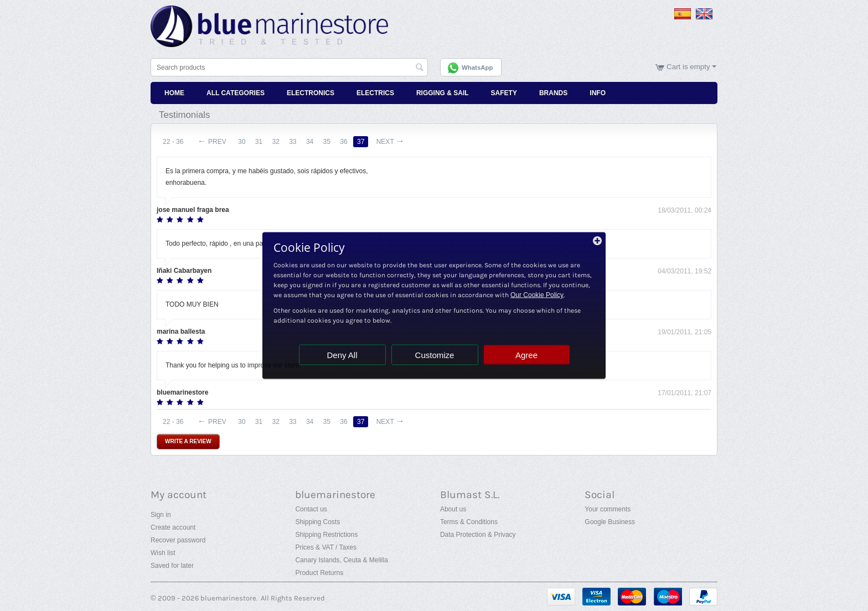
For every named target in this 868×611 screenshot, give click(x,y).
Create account (173, 527)
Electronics (311, 93)
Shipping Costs (317, 522)
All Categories (236, 93)
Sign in (161, 515)
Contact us (311, 509)
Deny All (342, 355)
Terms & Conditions (469, 522)
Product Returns (319, 573)
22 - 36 (173, 142)
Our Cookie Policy (537, 295)
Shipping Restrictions (326, 535)
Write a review (188, 441)
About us (453, 509)
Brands (553, 93)
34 (310, 142)
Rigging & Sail (443, 93)
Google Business (610, 522)
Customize (435, 355)
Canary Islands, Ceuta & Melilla (341, 560)
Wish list (163, 553)
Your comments (608, 509)
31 (259, 142)
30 (242, 142)
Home (174, 93)
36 (343, 142)
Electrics (375, 93)
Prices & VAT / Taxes (325, 547)
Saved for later (172, 566)
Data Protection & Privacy (478, 535)
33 (293, 142)
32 (275, 142)
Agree (526, 355)
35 (327, 142)
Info (598, 93)
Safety (504, 93)
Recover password (178, 540)
